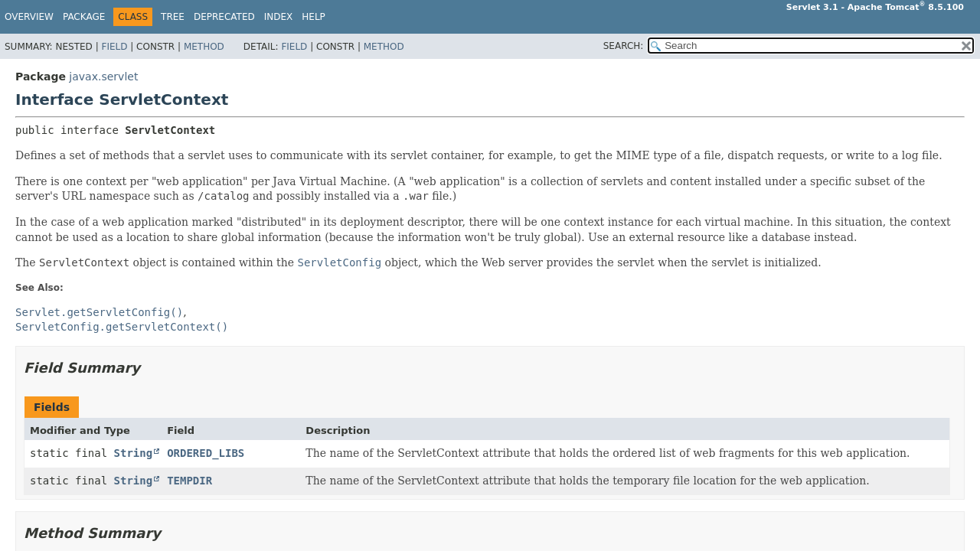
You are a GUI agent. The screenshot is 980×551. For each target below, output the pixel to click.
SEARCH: (624, 46)
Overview (29, 17)
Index (279, 17)
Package (84, 17)
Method (204, 47)
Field (114, 47)
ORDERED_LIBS (206, 453)
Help (314, 17)
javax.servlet (103, 77)
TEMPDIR (189, 481)
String (134, 453)
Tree (173, 17)
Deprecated (224, 17)
